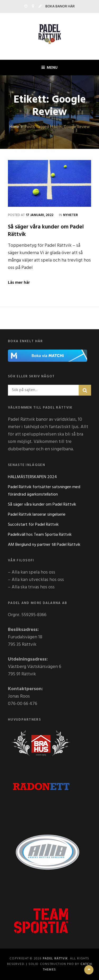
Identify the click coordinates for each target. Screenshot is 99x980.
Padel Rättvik (55, 959)
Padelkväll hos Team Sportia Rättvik (40, 535)
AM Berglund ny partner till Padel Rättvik (44, 545)
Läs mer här (19, 283)
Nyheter (70, 215)
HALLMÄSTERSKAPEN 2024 (32, 477)
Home (14, 127)
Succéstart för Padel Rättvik (33, 525)
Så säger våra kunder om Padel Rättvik (46, 231)
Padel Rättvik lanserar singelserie (37, 515)
